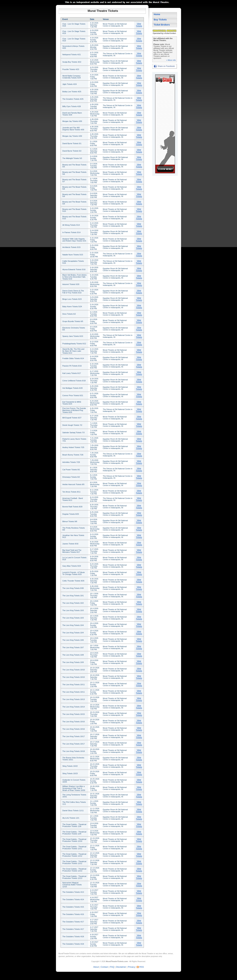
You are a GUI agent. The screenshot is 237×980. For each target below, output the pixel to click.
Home (157, 14)
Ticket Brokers (162, 25)
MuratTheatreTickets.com (69, 953)
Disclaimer (121, 967)
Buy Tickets (160, 20)
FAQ (112, 967)
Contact (104, 967)
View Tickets (139, 25)
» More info (171, 60)
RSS (142, 967)
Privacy (131, 967)
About (96, 967)
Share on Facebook (166, 66)
